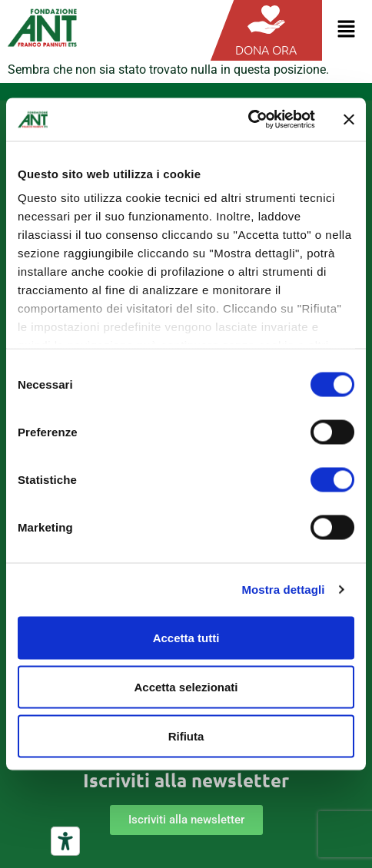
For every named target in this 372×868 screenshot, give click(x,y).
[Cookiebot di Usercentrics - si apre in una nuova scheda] (248, 120)
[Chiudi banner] (349, 119)
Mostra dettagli (283, 590)
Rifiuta (186, 735)
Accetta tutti (186, 637)
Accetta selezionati (186, 686)
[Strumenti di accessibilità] (65, 841)
